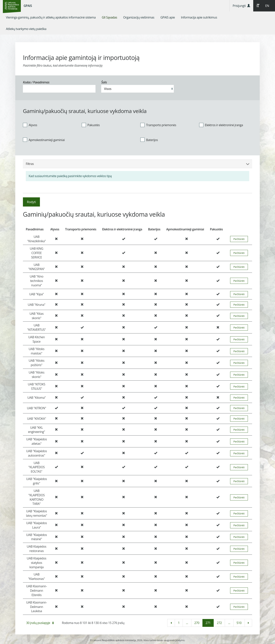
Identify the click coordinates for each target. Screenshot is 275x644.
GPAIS (28, 6)
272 (219, 623)
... (187, 623)
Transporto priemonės (158, 125)
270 (197, 623)
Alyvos (30, 125)
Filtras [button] (137, 164)
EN (267, 6)
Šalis (104, 82)
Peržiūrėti (239, 239)
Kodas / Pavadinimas (36, 82)
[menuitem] (51, 17)
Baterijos (149, 140)
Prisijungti (241, 6)
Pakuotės (91, 125)
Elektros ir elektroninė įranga (221, 125)
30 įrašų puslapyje (40, 623)
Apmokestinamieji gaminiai (44, 140)
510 (239, 623)
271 (208, 623)
